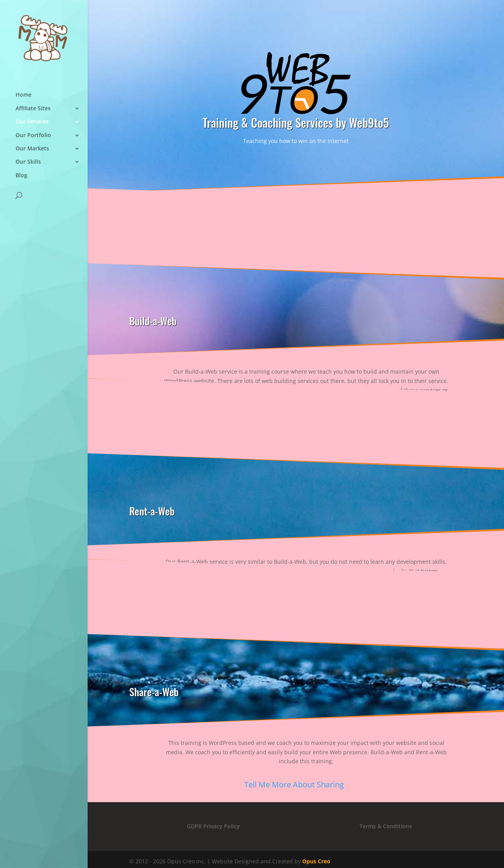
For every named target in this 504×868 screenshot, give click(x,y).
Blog (21, 176)
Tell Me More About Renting (294, 613)
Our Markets (32, 149)
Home (24, 95)
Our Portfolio (33, 135)
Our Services (32, 122)
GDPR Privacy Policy (213, 826)
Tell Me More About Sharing (294, 784)
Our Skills (28, 162)
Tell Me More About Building (294, 432)
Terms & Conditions (386, 826)
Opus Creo (316, 861)
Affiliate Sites (33, 108)
